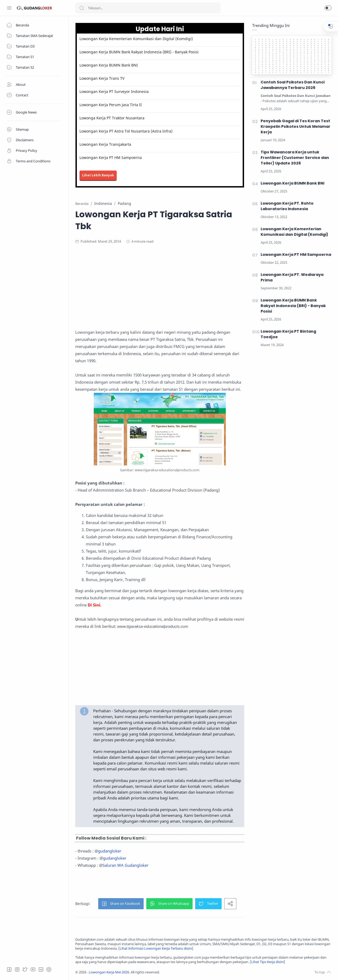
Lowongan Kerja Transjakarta (105, 144)
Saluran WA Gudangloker (125, 865)
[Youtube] (33, 969)
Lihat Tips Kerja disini (267, 962)
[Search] (148, 8)
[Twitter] (25, 969)
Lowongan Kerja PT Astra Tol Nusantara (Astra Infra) (126, 131)
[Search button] (82, 8)
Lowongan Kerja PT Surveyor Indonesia (114, 91)
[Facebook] (9, 969)
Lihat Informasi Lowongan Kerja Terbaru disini (156, 948)
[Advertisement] (178, 292)
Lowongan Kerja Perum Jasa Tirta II (111, 105)
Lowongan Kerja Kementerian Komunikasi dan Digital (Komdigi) (136, 39)
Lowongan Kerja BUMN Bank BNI (109, 65)
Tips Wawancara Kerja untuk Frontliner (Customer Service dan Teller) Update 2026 (295, 158)
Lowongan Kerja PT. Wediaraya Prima (292, 277)
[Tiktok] (49, 969)
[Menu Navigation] (9, 8)
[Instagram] (17, 969)
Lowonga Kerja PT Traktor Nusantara (112, 118)
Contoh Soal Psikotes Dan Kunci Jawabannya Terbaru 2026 (293, 85)
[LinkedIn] (41, 969)
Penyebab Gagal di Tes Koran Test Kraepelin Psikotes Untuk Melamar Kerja (295, 126)
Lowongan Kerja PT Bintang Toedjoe (288, 334)
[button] (328, 8)
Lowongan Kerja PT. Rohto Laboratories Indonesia (287, 206)
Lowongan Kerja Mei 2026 (109, 972)
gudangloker (110, 851)
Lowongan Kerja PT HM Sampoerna (111, 157)
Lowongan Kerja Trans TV (102, 78)
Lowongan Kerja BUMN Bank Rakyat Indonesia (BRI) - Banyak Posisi (139, 52)
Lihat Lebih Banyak (98, 175)
